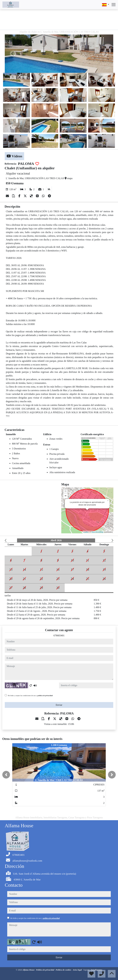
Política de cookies (64, 970)
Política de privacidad (45, 970)
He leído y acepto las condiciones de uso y (30, 695)
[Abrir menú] (114, 5)
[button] (6, 775)
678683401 (59, 635)
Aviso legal (78, 970)
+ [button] (66, 492)
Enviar (59, 705)
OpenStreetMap (97, 532)
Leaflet (86, 532)
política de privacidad (45, 695)
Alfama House (29, 970)
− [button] (66, 496)
